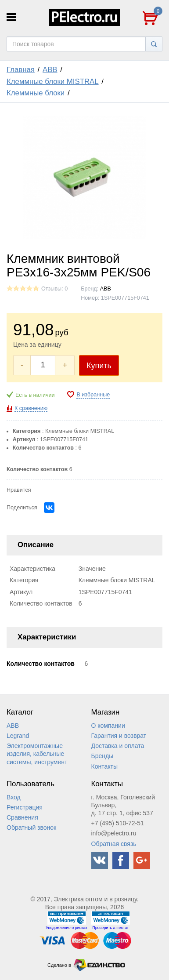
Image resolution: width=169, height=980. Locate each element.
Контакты (104, 766)
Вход (14, 797)
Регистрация (25, 807)
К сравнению (31, 408)
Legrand (18, 736)
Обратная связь (114, 844)
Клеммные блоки (36, 93)
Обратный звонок (31, 828)
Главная (21, 70)
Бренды (102, 756)
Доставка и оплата (118, 746)
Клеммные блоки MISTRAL (53, 82)
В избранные (93, 395)
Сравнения (22, 817)
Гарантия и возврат (119, 736)
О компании (108, 726)
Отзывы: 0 (54, 289)
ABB (50, 70)
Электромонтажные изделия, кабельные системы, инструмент (37, 754)
